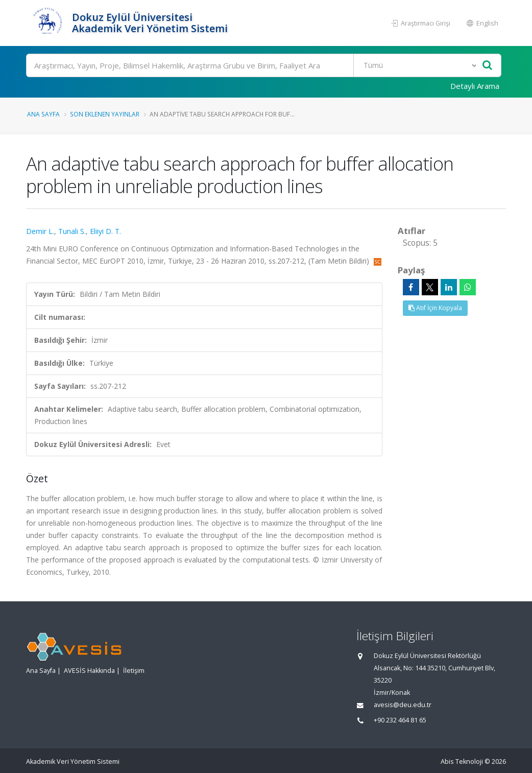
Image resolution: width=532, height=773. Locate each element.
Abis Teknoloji (462, 762)
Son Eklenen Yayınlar (105, 114)
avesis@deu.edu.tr (403, 705)
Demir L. (40, 231)
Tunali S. (72, 231)
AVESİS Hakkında (89, 671)
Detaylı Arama (475, 86)
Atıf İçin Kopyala (435, 308)
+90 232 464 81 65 (400, 720)
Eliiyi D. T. (105, 231)
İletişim (134, 671)
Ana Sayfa (43, 114)
